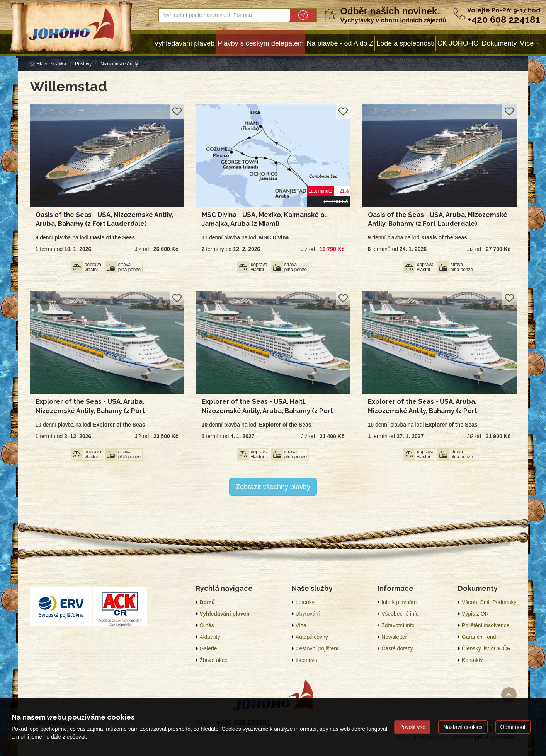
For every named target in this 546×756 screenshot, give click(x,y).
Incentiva (306, 660)
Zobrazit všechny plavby (273, 487)
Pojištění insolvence (486, 625)
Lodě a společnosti (405, 43)
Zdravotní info (398, 625)
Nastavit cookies (463, 727)
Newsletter (394, 637)
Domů (208, 602)
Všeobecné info (400, 614)
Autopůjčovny (312, 637)
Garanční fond (479, 637)
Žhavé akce (214, 660)
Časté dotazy (397, 648)
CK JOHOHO (458, 43)
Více (527, 43)
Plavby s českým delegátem (261, 43)
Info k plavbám (399, 602)
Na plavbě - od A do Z (340, 43)
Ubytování (308, 614)
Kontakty (472, 660)
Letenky (305, 602)
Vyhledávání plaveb (184, 43)
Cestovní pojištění (317, 648)
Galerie (208, 648)
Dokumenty (499, 43)
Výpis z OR (475, 614)
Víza (301, 625)
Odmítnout (513, 727)
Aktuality (210, 637)
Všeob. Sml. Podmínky (489, 602)
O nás (207, 625)
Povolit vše (412, 727)
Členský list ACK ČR (486, 648)
